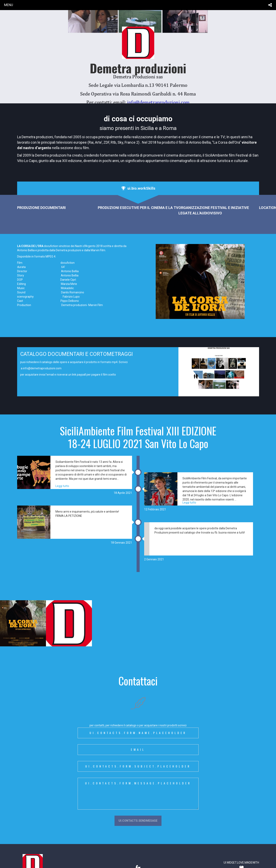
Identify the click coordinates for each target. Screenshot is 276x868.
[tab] (138, 188)
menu (9, 5)
